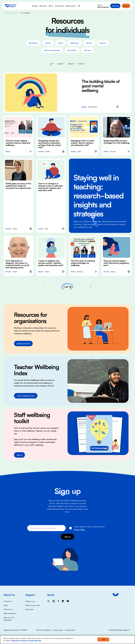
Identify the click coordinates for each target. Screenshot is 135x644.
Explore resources (23, 344)
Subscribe (115, 6)
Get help (35, 6)
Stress (61, 43)
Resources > (15, 13)
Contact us (8, 601)
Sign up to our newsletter (9, 619)
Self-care (88, 50)
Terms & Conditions (43, 630)
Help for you (30, 601)
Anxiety (48, 43)
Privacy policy (58, 630)
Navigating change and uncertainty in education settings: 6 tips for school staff (50, 144)
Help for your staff (32, 605)
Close (103, 639)
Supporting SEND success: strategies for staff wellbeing (116, 142)
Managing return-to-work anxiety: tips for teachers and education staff (82, 143)
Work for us (8, 609)
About (51, 6)
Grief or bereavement (52, 50)
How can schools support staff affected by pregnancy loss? (116, 263)
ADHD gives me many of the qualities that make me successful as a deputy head (18, 186)
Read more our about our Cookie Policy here (26, 640)
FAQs (6, 605)
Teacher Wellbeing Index (26, 396)
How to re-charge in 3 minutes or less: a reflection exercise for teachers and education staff (51, 187)
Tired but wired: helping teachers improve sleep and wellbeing (18, 143)
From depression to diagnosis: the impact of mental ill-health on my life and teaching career (17, 264)
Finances (103, 43)
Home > (7, 13)
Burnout (89, 43)
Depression (75, 43)
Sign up (19, 455)
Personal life (72, 50)
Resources (43, 6)
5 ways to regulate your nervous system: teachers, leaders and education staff (51, 263)
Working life (33, 43)
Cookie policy (70, 630)
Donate (126, 6)
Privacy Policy (79, 529)
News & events (71, 6)
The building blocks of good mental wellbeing (101, 86)
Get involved (59, 6)
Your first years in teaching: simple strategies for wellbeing (83, 263)
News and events (10, 613)
